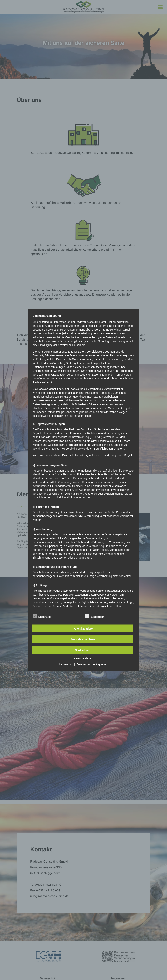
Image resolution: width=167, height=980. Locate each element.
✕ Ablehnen (83, 650)
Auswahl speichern (83, 639)
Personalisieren (83, 658)
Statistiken (95, 616)
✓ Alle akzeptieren (83, 628)
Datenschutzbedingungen (92, 664)
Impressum (66, 664)
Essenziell (42, 616)
